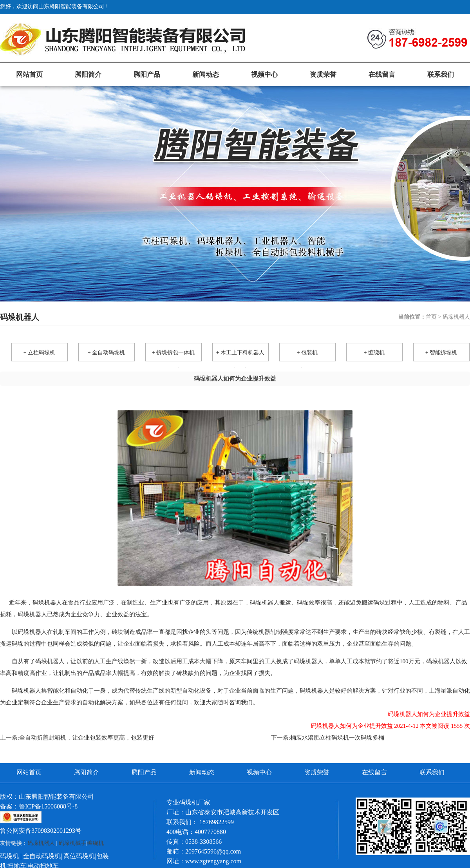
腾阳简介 (88, 75)
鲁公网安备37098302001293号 (41, 831)
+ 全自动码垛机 (106, 353)
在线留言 (382, 75)
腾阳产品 (147, 75)
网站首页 (29, 75)
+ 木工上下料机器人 (240, 353)
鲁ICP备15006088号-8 (48, 806)
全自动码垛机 (42, 856)
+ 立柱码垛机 (39, 353)
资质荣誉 (323, 75)
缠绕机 (96, 843)
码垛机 (9, 856)
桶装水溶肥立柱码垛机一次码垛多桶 (337, 738)
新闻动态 (206, 75)
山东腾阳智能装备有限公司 (56, 797)
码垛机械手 (72, 843)
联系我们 (441, 75)
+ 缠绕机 (374, 353)
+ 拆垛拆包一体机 (173, 353)
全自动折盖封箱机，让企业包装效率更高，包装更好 (87, 738)
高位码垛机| (80, 856)
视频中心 (264, 75)
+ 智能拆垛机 (441, 353)
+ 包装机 (307, 353)
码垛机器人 (47, 603)
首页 (431, 317)
